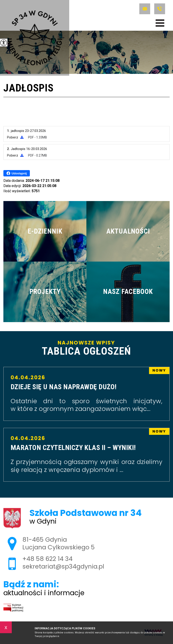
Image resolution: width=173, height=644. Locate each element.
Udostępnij (17, 173)
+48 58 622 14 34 (160, 9)
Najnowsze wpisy (86, 348)
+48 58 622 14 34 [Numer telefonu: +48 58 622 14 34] (47, 559)
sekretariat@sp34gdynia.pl (145, 9)
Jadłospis (28, 88)
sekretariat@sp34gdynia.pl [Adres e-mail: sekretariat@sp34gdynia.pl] (63, 566)
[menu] (160, 23)
